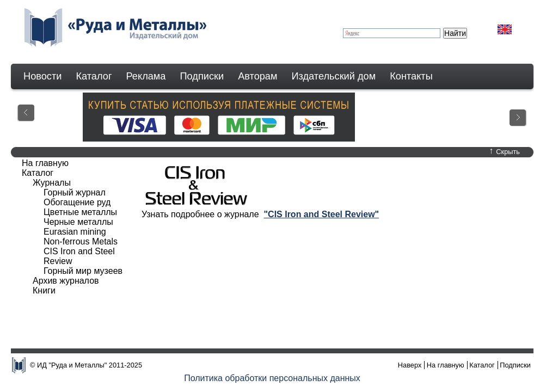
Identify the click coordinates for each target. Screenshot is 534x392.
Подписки (202, 76)
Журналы (52, 183)
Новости (42, 76)
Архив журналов (66, 281)
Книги (44, 290)
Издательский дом (334, 76)
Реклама (146, 76)
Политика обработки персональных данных (272, 378)
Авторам (257, 76)
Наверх (410, 365)
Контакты (411, 76)
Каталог (94, 76)
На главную (45, 163)
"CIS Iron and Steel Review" (321, 214)
